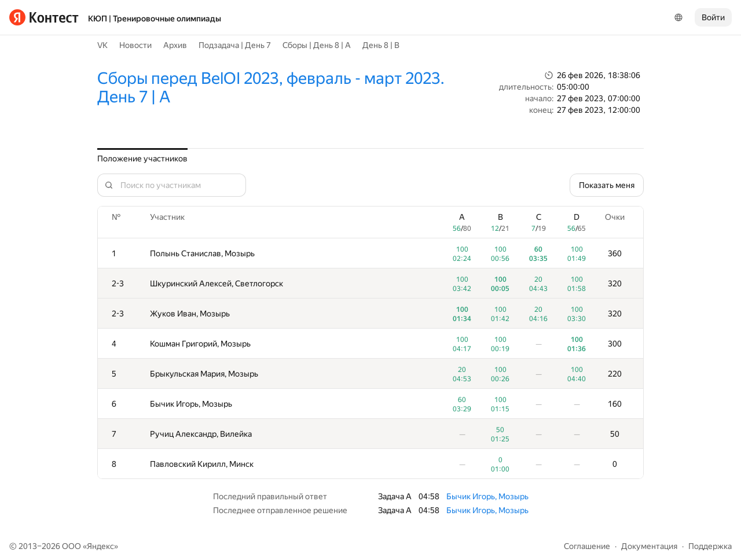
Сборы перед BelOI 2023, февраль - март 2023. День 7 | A (271, 88)
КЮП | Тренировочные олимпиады (155, 19)
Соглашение (587, 546)
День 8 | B (381, 45)
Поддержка (710, 546)
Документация (649, 546)
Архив (175, 45)
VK (102, 45)
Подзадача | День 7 (235, 45)
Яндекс (100, 546)
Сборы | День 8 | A (317, 45)
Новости (135, 45)
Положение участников (142, 159)
